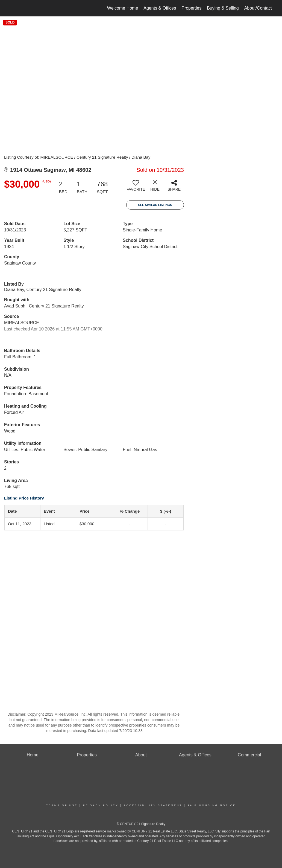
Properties (191, 8)
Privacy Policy (101, 805)
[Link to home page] (11, 8)
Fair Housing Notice (212, 805)
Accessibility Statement (153, 805)
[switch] (136, 188)
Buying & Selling (223, 8)
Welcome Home (123, 8)
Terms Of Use (62, 805)
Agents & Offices (160, 8)
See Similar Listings (155, 205)
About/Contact (258, 8)
